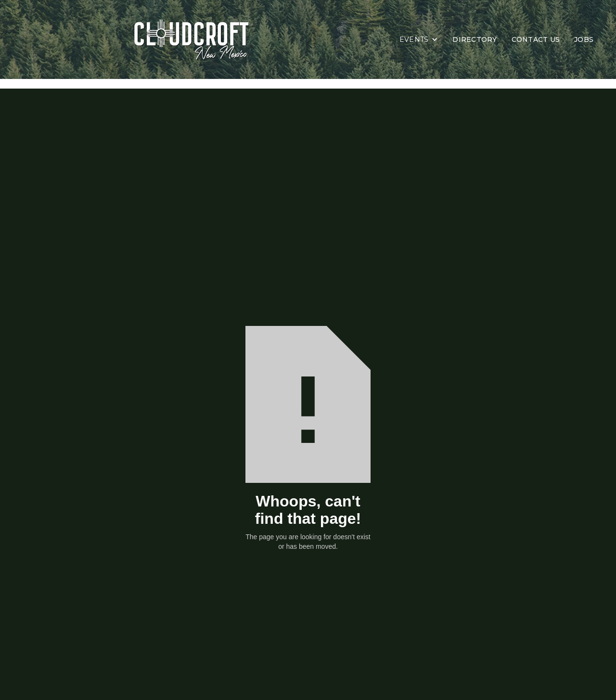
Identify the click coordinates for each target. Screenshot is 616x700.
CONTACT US (536, 39)
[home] (204, 39)
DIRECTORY (475, 39)
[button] (419, 39)
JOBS (584, 39)
